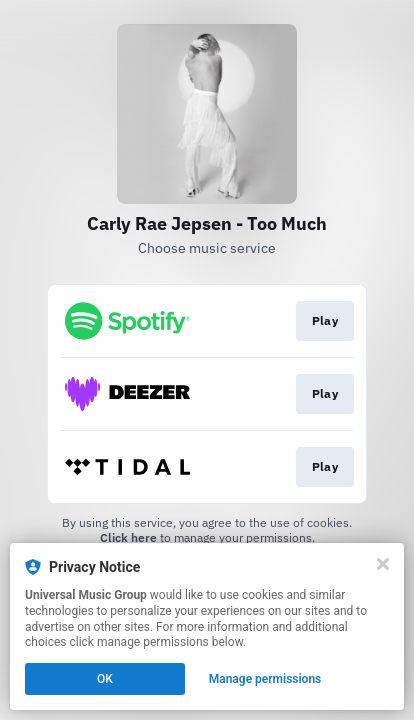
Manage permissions (265, 679)
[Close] (383, 564)
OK (105, 679)
